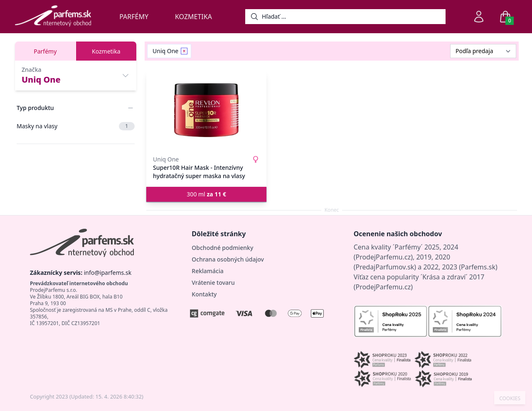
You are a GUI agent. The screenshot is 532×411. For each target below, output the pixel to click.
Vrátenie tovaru (213, 283)
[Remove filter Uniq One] (184, 51)
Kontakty (204, 294)
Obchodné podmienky (222, 248)
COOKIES (510, 399)
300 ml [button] (206, 194)
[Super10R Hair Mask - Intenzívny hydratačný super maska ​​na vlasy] (206, 110)
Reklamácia (207, 271)
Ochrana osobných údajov (228, 259)
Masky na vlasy (76, 126)
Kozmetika (193, 17)
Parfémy (134, 17)
